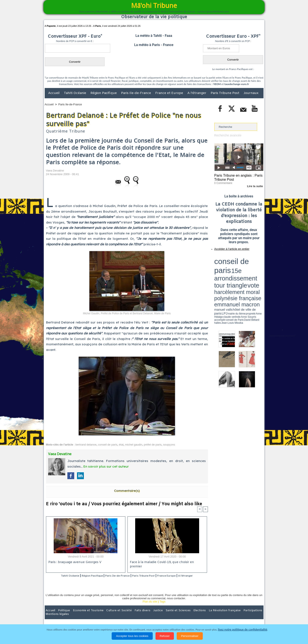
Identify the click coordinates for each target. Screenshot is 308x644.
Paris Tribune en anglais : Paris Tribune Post (237, 177)
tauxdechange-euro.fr (237, 84)
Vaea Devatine (55, 171)
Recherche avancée (227, 135)
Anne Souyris (253, 270)
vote (256, 261)
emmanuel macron (226, 268)
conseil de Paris (219, 272)
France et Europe (170, 93)
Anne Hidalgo (235, 270)
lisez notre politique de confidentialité (243, 630)
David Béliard (228, 272)
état (121, 445)
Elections (182, 616)
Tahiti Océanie (76, 93)
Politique (62, 616)
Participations (230, 616)
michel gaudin (134, 445)
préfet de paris (153, 445)
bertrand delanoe (86, 445)
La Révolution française (205, 616)
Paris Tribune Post (225, 93)
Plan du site (150, 607)
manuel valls (242, 268)
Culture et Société (112, 616)
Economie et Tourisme (84, 616)
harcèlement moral (226, 265)
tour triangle (244, 261)
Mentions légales (252, 616)
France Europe (184, 576)
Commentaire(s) (127, 491)
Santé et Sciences (163, 616)
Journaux (251, 93)
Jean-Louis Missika (241, 272)
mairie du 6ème (222, 270)
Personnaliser (190, 636)
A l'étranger (197, 93)
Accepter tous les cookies (132, 636)
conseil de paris (108, 445)
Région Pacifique (104, 93)
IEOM (217, 84)
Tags (162, 607)
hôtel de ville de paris (255, 268)
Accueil (54, 93)
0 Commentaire (222, 182)
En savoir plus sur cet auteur (106, 466)
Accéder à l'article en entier (228, 247)
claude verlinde (244, 270)
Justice (146, 616)
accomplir (259, 270)
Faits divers (132, 616)
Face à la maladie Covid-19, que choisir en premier (167, 563)
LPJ (216, 270)
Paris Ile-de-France (136, 93)
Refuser (165, 636)
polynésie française (249, 265)
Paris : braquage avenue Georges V (74, 563)
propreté (229, 270)
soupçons (169, 445)
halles (233, 272)
